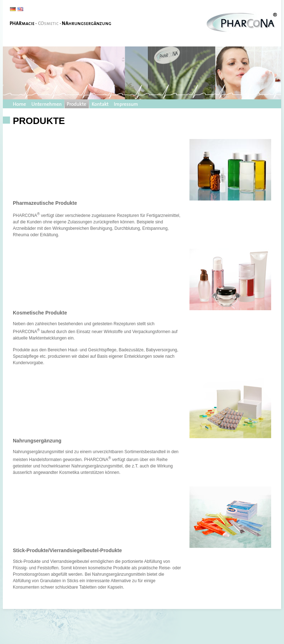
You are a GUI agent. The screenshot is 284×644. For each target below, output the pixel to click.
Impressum (126, 104)
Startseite (19, 104)
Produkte (77, 104)
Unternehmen (47, 104)
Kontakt (100, 104)
